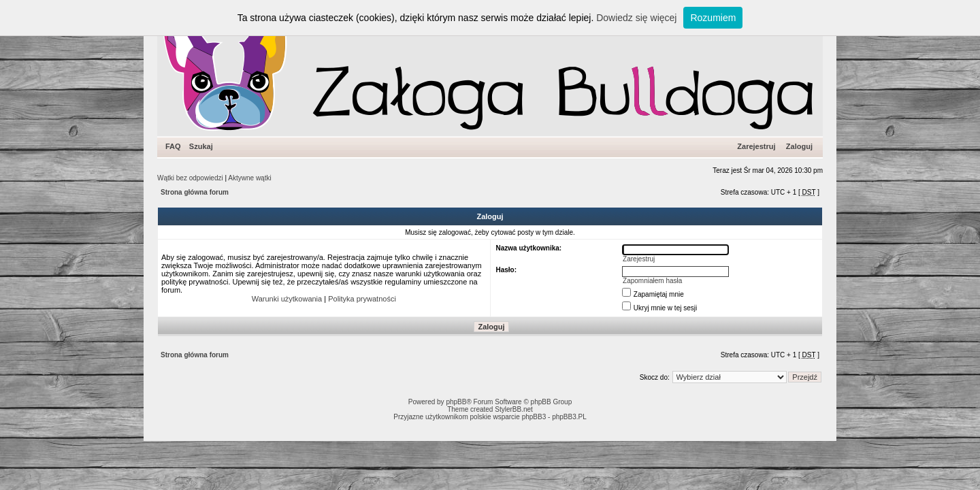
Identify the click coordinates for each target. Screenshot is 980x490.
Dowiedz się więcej (636, 18)
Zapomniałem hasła (652, 281)
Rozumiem (713, 18)
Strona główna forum (195, 192)
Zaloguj (799, 146)
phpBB (456, 402)
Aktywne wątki (249, 178)
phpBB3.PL (569, 417)
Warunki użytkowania (287, 299)
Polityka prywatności (362, 299)
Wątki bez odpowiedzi (190, 178)
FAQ (173, 146)
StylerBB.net (514, 409)
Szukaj (201, 146)
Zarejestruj (756, 146)
